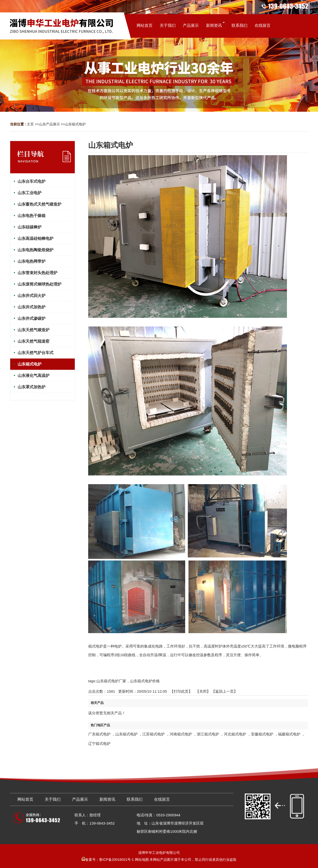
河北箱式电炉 (235, 734)
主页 (30, 124)
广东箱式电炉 (99, 734)
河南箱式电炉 (181, 734)
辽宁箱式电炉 (99, 743)
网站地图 (142, 860)
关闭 (203, 691)
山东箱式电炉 (75, 124)
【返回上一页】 (224, 691)
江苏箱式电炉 (154, 734)
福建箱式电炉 (289, 734)
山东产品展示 (49, 124)
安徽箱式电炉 (262, 734)
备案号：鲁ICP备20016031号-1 (108, 860)
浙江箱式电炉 (208, 734)
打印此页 (181, 691)
